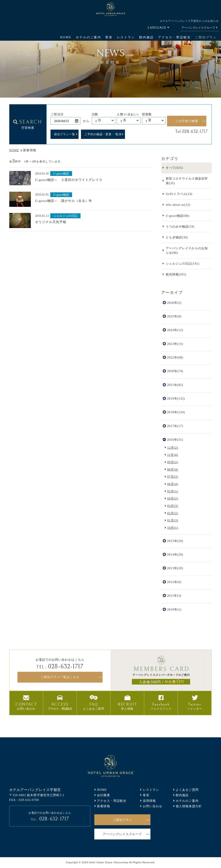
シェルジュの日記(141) (183, 264)
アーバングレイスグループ (198, 28)
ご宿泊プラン (206, 37)
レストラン (126, 37)
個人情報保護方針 (189, 806)
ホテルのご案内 (88, 37)
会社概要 (103, 795)
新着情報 (103, 806)
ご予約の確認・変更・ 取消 (103, 134)
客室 (109, 37)
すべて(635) (174, 168)
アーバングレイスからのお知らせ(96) (187, 250)
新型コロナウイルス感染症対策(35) (187, 181)
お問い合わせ (153, 806)
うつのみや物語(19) (180, 227)
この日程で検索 (187, 121)
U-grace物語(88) (178, 216)
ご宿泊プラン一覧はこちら (60, 677)
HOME (66, 37)
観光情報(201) (176, 274)
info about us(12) (178, 205)
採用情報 (149, 801)
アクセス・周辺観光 (174, 37)
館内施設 (146, 37)
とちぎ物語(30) (177, 237)
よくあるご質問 (187, 790)
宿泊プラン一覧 (65, 134)
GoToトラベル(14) (179, 194)
